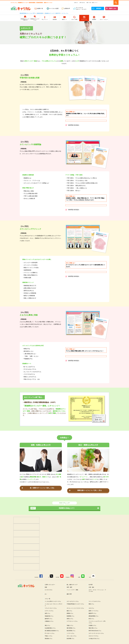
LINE (80, 577)
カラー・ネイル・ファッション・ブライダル (98, 591)
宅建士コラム (70, 628)
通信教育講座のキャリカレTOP (27, 13)
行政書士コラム (93, 628)
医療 (46, 587)
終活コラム (92, 621)
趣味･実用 (69, 594)
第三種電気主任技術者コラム (52, 633)
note (91, 577)
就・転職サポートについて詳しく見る (42, 488)
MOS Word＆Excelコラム (95, 633)
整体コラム (92, 604)
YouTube (57, 577)
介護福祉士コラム (50, 624)
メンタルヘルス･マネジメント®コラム (53, 605)
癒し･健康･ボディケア (73, 585)
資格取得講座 (40, 13)
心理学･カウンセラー (50, 585)
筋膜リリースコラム (94, 613)
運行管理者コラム (71, 631)
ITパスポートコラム (50, 636)
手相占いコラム (49, 639)
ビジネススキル (49, 590)
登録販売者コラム (50, 618)
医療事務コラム (71, 618)
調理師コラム (70, 616)
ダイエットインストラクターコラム (76, 609)
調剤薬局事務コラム (94, 618)
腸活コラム (70, 613)
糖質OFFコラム (93, 616)
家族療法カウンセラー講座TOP (52, 13)
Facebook (36, 577)
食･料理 (91, 585)
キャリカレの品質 (54, 8)
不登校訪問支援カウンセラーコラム (76, 605)
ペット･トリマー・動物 (73, 590)
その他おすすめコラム (95, 641)
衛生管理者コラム (71, 633)
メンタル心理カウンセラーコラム (54, 602)
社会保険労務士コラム (51, 631)
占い (46, 594)
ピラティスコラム (50, 613)
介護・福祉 (92, 587)
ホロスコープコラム (94, 639)
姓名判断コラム (71, 641)
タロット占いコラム (72, 639)
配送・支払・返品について (92, 3)
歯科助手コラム (49, 621)
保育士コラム (70, 621)
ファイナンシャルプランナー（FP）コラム (96, 625)
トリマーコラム (71, 636)
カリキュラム (65, 13)
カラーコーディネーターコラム (97, 636)
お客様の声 (67, 8)
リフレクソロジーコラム (51, 609)
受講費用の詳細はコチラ (53, 508)
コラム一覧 (48, 599)
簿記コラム (48, 628)
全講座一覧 (40, 8)
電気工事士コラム (93, 631)
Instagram (68, 577)
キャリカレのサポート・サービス (81, 8)
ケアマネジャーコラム (73, 624)
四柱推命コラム (49, 641)
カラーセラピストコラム (73, 602)
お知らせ (76, 3)
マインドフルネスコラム (95, 602)
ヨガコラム (92, 609)
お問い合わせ (82, 3)
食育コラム (48, 616)
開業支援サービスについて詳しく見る (90, 490)
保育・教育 (70, 587)
